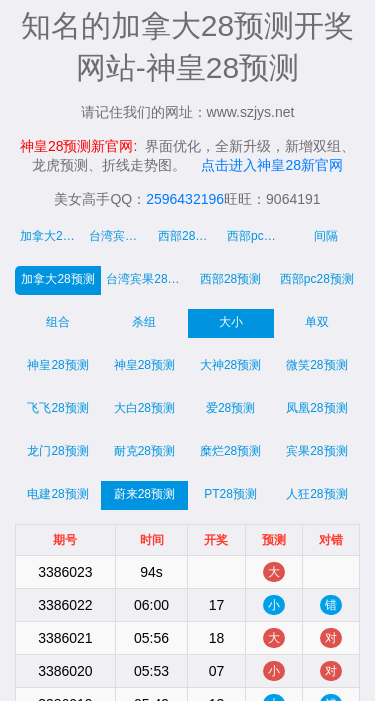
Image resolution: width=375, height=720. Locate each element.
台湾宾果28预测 (146, 279)
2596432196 (185, 199)
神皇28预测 (57, 365)
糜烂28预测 (230, 451)
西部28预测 (230, 279)
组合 (58, 322)
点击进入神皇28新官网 (272, 165)
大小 (231, 322)
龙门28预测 (57, 451)
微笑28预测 (316, 365)
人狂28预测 (316, 494)
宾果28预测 (316, 451)
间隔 (326, 236)
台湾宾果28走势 (121, 236)
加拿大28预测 (57, 279)
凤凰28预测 (316, 408)
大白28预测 (144, 408)
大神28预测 (230, 365)
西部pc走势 (257, 236)
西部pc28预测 (317, 279)
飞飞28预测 (57, 408)
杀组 (144, 322)
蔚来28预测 (144, 494)
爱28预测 (230, 408)
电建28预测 (57, 494)
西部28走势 (188, 236)
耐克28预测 (144, 451)
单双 (317, 322)
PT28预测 (230, 494)
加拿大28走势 (52, 236)
